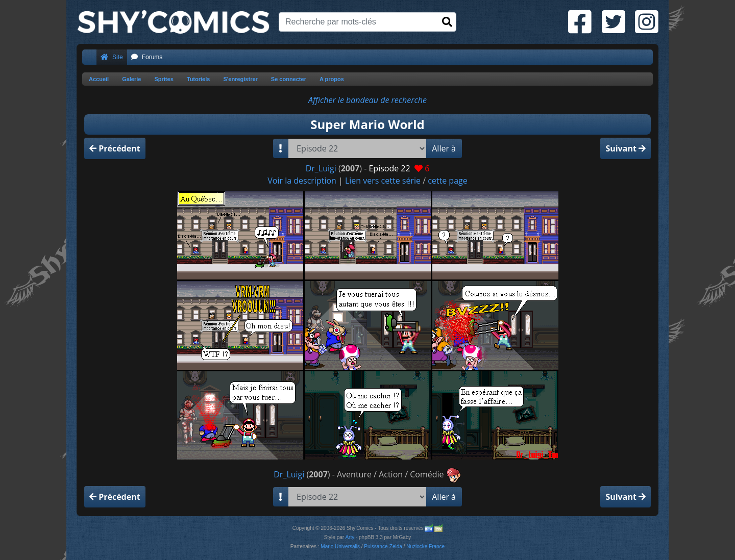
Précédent (115, 148)
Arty (350, 537)
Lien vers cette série (383, 181)
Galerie (131, 79)
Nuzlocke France (425, 546)
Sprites (164, 79)
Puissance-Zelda (383, 546)
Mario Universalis (340, 546)
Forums (147, 57)
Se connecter (289, 79)
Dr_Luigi (321, 168)
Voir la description (302, 181)
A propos (332, 79)
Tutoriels (199, 79)
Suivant (626, 148)
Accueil (99, 79)
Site (112, 57)
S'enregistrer (240, 79)
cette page (448, 181)
